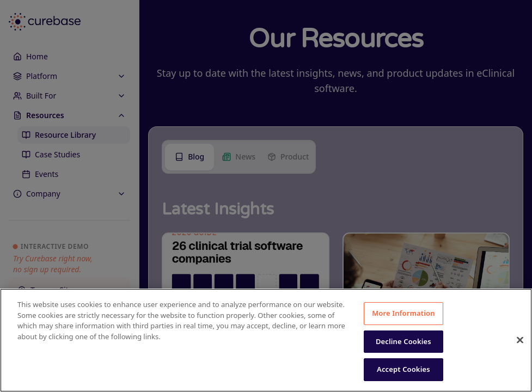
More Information (403, 313)
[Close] (520, 340)
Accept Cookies (403, 369)
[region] (266, 340)
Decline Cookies (403, 341)
